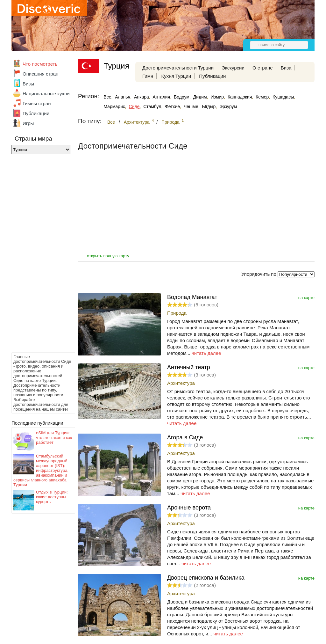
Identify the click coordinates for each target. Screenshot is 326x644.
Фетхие (172, 106)
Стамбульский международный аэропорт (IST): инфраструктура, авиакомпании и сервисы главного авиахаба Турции (41, 470)
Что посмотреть (40, 64)
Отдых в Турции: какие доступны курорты (52, 497)
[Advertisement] (37, 255)
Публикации (36, 113)
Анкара (142, 97)
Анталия (162, 97)
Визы (28, 84)
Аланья (123, 97)
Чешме (191, 106)
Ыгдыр (209, 106)
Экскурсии (233, 68)
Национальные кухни (46, 94)
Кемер (262, 97)
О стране (263, 68)
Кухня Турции (176, 76)
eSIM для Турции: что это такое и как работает (54, 438)
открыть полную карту (108, 256)
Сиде (134, 106)
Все (107, 97)
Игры (28, 123)
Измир (217, 97)
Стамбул (152, 106)
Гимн (148, 76)
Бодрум (182, 97)
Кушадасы (283, 97)
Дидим (200, 97)
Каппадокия (240, 97)
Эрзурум (228, 106)
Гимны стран (37, 103)
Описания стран (40, 74)
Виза (286, 68)
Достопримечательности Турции (178, 68)
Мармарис (114, 106)
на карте (306, 298)
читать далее (206, 353)
